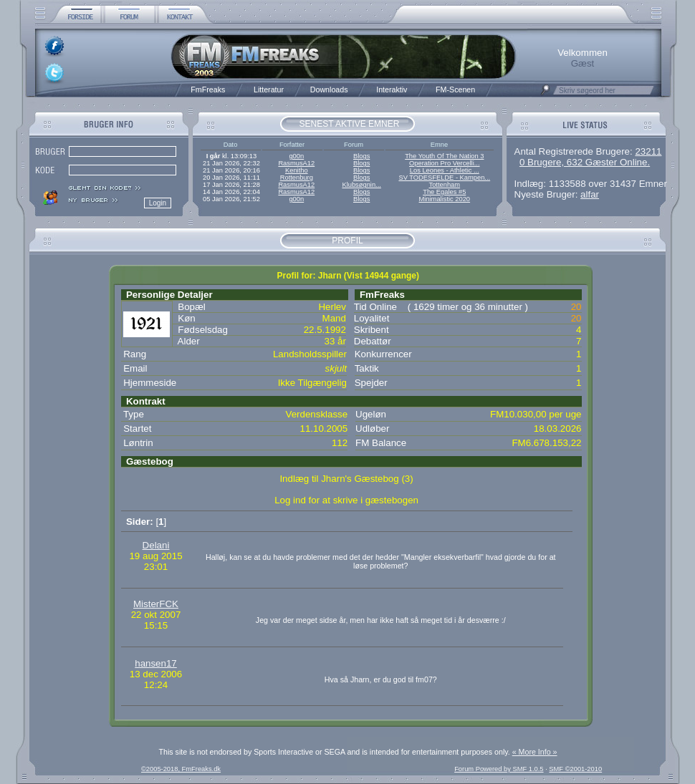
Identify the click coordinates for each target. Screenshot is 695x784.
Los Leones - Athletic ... (445, 170)
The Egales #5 (444, 192)
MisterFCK (156, 604)
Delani (156, 545)
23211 (648, 151)
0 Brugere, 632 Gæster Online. (585, 162)
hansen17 (156, 663)
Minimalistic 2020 (445, 199)
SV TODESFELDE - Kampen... (444, 178)
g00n (296, 156)
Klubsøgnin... (361, 185)
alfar (590, 194)
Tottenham (445, 185)
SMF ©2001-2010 (575, 769)
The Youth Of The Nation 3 (444, 156)
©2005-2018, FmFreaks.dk (181, 769)
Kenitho (297, 170)
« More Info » (535, 752)
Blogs (361, 156)
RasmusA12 (296, 163)
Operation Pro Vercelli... (445, 163)
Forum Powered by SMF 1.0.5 (499, 769)
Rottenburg (297, 178)
